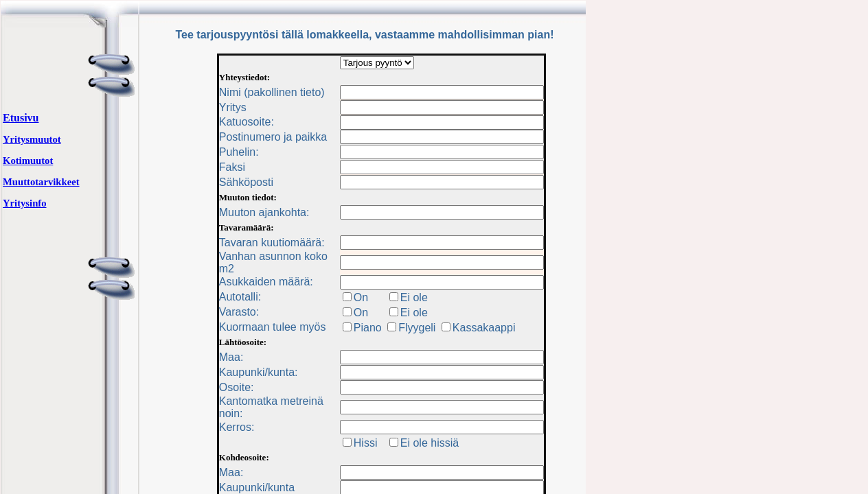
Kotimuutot (28, 161)
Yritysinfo (25, 203)
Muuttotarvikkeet (41, 182)
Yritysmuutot (32, 139)
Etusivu (21, 118)
